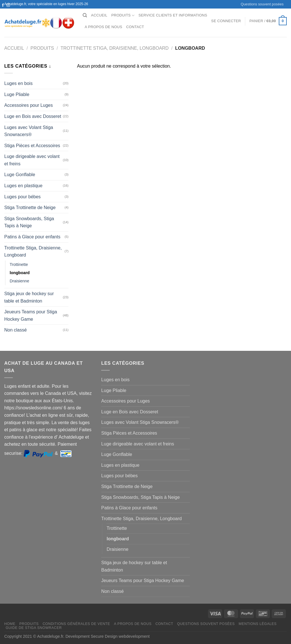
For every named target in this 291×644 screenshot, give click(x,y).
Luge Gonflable (20, 175)
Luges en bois (18, 83)
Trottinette (19, 264)
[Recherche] (85, 15)
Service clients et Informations (173, 15)
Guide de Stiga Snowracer (34, 628)
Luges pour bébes (22, 197)
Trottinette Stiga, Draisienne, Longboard (115, 48)
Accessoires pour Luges (29, 105)
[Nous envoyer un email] (8, 11)
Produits (123, 15)
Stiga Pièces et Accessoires (32, 146)
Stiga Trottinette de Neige (30, 208)
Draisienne (19, 281)
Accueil (99, 15)
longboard (20, 273)
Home (10, 624)
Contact (135, 27)
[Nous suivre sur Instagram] (8, 5)
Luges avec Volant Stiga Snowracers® (29, 131)
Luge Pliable (17, 94)
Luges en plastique (23, 186)
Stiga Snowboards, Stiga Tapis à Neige (29, 222)
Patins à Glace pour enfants (32, 237)
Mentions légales (258, 624)
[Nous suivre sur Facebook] (3, 5)
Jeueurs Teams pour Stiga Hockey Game (31, 315)
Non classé (15, 330)
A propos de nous (103, 27)
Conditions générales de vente (76, 624)
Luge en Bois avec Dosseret (33, 116)
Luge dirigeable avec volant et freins (32, 160)
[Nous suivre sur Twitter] (3, 11)
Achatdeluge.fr (50, 636)
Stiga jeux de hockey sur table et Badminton (29, 297)
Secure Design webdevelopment (120, 636)
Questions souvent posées (262, 4)
